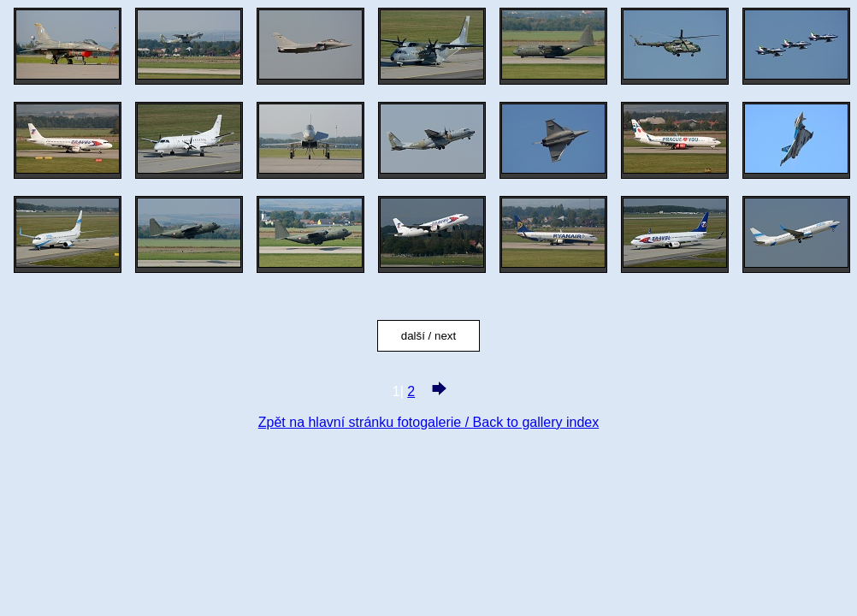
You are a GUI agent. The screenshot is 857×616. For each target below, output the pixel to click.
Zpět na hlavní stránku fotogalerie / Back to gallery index (428, 422)
